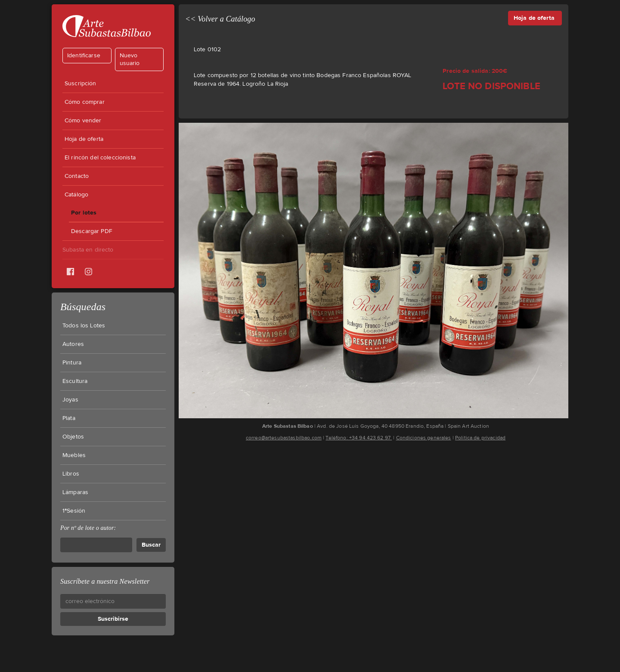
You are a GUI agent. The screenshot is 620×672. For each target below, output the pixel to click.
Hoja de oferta (84, 139)
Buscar (151, 545)
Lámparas (75, 492)
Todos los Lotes (84, 326)
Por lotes (84, 213)
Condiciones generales (424, 438)
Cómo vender (83, 121)
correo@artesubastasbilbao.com (284, 438)
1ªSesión (74, 511)
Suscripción (81, 84)
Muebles (74, 455)
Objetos (73, 437)
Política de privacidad (480, 438)
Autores (73, 344)
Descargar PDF (92, 231)
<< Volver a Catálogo (220, 19)
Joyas (70, 400)
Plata (69, 418)
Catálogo (76, 195)
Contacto (77, 176)
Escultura (75, 381)
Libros (71, 474)
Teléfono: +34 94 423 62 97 (359, 438)
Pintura (72, 363)
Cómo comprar (85, 102)
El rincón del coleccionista (100, 158)
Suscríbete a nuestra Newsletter (105, 581)
